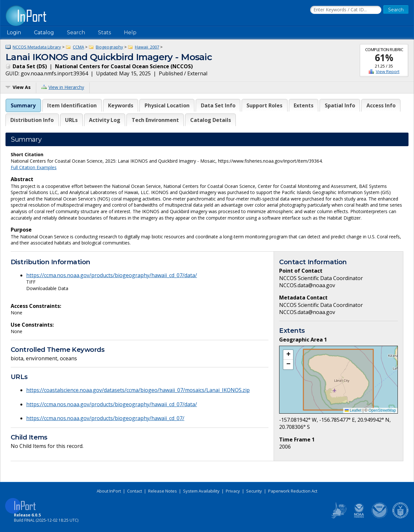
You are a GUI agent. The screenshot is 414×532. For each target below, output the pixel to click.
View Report (388, 71)
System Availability (201, 491)
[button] (288, 355)
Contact (135, 491)
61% (384, 58)
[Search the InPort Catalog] (346, 10)
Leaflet (353, 410)
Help (130, 33)
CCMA (78, 47)
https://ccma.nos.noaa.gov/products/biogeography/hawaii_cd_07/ (105, 418)
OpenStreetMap (382, 410)
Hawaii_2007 (147, 47)
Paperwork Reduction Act (293, 491)
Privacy (233, 491)
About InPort (109, 491)
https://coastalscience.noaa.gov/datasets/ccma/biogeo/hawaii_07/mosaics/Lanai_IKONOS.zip (138, 390)
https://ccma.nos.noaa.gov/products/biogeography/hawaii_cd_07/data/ (112, 275)
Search (76, 33)
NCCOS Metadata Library (37, 47)
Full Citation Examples (34, 167)
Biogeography (109, 47)
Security (254, 491)
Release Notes (163, 491)
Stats (104, 33)
